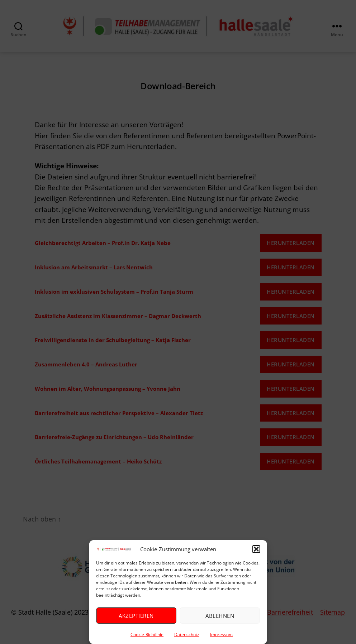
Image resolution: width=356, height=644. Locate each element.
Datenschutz (187, 635)
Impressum (221, 635)
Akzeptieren (136, 616)
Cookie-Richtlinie (147, 635)
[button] (256, 549)
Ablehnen (220, 616)
